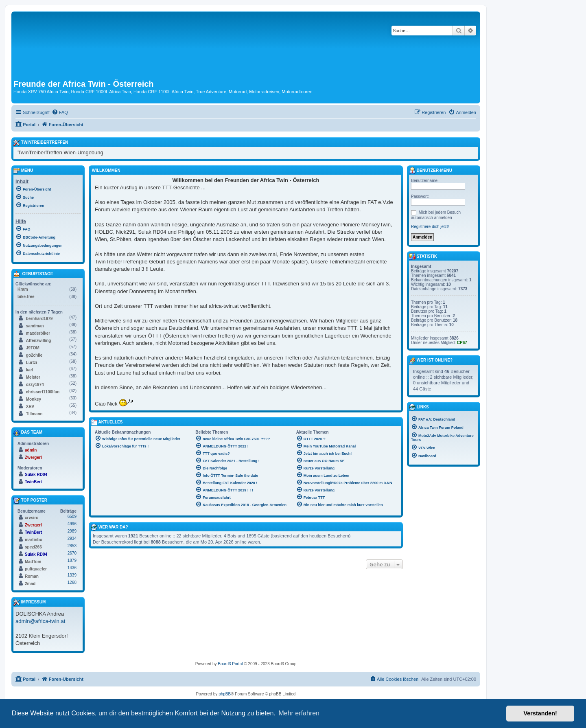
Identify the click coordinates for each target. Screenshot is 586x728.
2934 (72, 538)
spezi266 (33, 547)
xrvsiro (32, 518)
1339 (72, 575)
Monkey (34, 399)
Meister (33, 377)
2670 (72, 553)
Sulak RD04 (36, 475)
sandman (35, 326)
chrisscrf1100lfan (43, 392)
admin (31, 450)
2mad (30, 584)
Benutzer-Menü (431, 171)
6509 (72, 516)
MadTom (33, 562)
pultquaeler (36, 569)
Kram (23, 289)
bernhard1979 (39, 319)
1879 (72, 560)
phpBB (225, 694)
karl (30, 370)
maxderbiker (38, 333)
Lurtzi (32, 363)
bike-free (26, 297)
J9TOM (33, 348)
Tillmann (34, 414)
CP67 (462, 343)
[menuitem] (60, 112)
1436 (72, 568)
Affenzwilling (39, 341)
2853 (72, 546)
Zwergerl (33, 457)
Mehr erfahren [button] (299, 713)
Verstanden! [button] (540, 713)
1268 (72, 582)
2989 (72, 531)
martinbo (34, 540)
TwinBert (33, 482)
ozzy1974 (35, 385)
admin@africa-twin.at (40, 621)
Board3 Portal (230, 664)
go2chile (34, 355)
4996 (72, 524)
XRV (30, 407)
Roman (32, 576)
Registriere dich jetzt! (430, 227)
